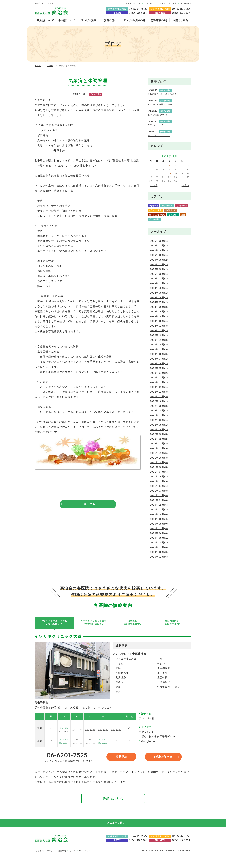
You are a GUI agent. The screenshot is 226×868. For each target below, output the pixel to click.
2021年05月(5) (159, 481)
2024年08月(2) (159, 297)
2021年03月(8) (159, 491)
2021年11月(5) (159, 453)
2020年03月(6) (159, 547)
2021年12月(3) (159, 448)
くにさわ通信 (181, 206)
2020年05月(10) (160, 538)
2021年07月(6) (159, 472)
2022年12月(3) (159, 392)
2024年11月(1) (159, 283)
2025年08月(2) (159, 260)
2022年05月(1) (159, 425)
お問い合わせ (163, 758)
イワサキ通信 (154, 219)
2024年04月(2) (159, 316)
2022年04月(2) (159, 429)
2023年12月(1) (159, 335)
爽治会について (45, 20)
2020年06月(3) (159, 533)
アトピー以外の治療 (135, 20)
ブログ (50, 66)
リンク (72, 851)
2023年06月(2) (159, 363)
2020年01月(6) (159, 557)
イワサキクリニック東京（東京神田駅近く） (93, 623)
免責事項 (62, 851)
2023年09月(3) (159, 349)
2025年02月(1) (159, 274)
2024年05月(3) (159, 312)
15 (169, 173)
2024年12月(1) (159, 279)
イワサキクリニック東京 (155, 3)
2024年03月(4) (159, 321)
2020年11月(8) (159, 510)
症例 (183, 215)
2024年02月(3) (159, 326)
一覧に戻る (88, 504)
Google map (149, 742)
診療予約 (125, 758)
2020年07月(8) (159, 528)
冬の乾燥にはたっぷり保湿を (162, 94)
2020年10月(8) (159, 514)
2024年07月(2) (159, 302)
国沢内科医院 (186, 3)
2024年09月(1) (159, 293)
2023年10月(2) (159, 345)
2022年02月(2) (159, 439)
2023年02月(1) (159, 382)
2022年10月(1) (159, 401)
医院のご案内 (180, 20)
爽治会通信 (168, 219)
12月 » (185, 185)
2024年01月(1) (159, 330)
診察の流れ (110, 20)
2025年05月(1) (159, 264)
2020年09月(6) (159, 519)
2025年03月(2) (159, 269)
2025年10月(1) (159, 250)
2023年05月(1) (159, 368)
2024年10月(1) (159, 288)
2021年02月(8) (159, 495)
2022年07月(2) (159, 415)
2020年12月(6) (159, 505)
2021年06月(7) (159, 477)
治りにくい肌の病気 (157, 215)
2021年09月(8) (159, 462)
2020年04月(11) (160, 542)
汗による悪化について (159, 136)
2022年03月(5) (159, 434)
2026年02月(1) (159, 241)
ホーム (38, 66)
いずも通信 (153, 206)
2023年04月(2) (159, 373)
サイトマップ (85, 851)
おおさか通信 (167, 206)
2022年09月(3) (159, 406)
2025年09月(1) (159, 255)
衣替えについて (155, 125)
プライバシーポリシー (45, 851)
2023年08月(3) (159, 354)
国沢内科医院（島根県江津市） (172, 623)
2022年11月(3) (159, 396)
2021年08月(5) (159, 467)
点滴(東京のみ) (159, 20)
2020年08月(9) (159, 524)
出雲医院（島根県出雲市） (133, 623)
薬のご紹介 (173, 215)
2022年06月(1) (159, 420)
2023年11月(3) (159, 340)
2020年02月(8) (159, 552)
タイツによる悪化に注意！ (161, 104)
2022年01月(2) (159, 444)
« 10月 (154, 185)
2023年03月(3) (159, 378)
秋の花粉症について (158, 115)
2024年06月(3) (159, 307)
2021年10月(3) (159, 458)
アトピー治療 (89, 20)
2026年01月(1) (159, 246)
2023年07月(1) (159, 359)
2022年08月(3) (159, 411)
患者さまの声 (170, 210)
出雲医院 (173, 3)
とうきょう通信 (155, 210)
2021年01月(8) (159, 500)
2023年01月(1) (159, 387)
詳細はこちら (113, 799)
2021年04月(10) (160, 486)
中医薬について (67, 20)
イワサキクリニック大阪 (130, 3)
